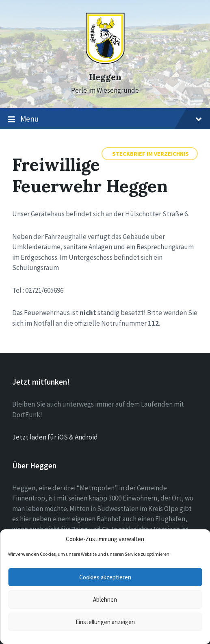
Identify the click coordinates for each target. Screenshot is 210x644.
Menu (105, 119)
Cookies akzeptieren (105, 577)
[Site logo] (105, 62)
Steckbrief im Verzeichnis (150, 154)
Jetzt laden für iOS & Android (55, 437)
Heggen (105, 77)
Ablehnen (105, 599)
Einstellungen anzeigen (105, 622)
